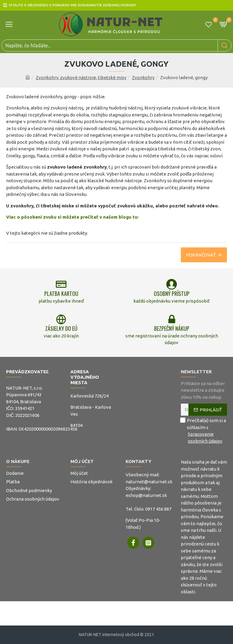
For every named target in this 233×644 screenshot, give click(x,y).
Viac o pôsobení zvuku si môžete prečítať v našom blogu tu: (72, 217)
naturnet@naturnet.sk (149, 482)
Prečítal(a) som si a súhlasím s (204, 431)
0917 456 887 (158, 509)
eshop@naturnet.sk (146, 495)
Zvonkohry (143, 77)
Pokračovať (201, 255)
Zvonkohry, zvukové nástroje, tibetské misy (81, 77)
